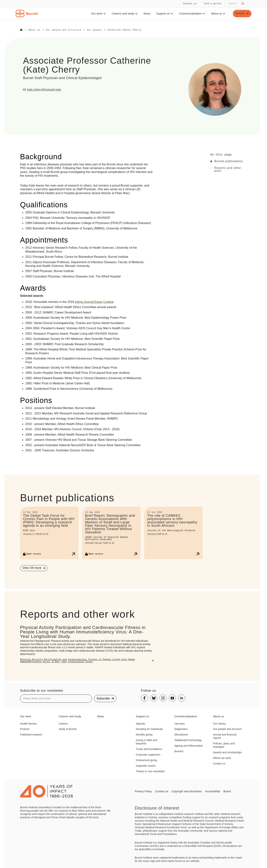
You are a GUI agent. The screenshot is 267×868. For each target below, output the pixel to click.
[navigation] (133, 10)
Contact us (190, 4)
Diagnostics (181, 729)
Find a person (212, 4)
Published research (31, 734)
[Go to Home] (21, 30)
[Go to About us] (34, 30)
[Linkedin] (182, 698)
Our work (98, 14)
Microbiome (181, 734)
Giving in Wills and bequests (146, 742)
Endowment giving (146, 760)
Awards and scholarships (227, 752)
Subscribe (105, 698)
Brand (227, 791)
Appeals (141, 723)
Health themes (28, 723)
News (147, 14)
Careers (63, 723)
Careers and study (124, 14)
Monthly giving (144, 734)
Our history (219, 723)
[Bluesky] (154, 698)
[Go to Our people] (94, 30)
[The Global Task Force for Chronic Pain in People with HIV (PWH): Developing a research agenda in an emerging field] (49, 533)
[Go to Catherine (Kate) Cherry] (124, 30)
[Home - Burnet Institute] (27, 14)
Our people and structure (227, 729)
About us (218, 14)
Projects (25, 729)
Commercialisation (192, 14)
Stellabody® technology (188, 740)
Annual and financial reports (225, 736)
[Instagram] (163, 698)
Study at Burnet (68, 729)
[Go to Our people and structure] (64, 30)
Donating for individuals (149, 729)
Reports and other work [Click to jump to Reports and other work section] (228, 169)
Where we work (222, 758)
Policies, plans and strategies (224, 745)
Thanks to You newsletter (150, 771)
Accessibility (213, 791)
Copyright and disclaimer (187, 791)
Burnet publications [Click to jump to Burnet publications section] (229, 161)
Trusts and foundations (149, 749)
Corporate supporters (148, 754)
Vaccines (180, 723)
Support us (164, 14)
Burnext (179, 751)
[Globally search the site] (236, 4)
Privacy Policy (143, 791)
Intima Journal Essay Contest (94, 302)
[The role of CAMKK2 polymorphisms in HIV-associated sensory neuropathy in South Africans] (173, 533)
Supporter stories (146, 766)
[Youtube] (172, 698)
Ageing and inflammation (189, 746)
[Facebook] (145, 698)
